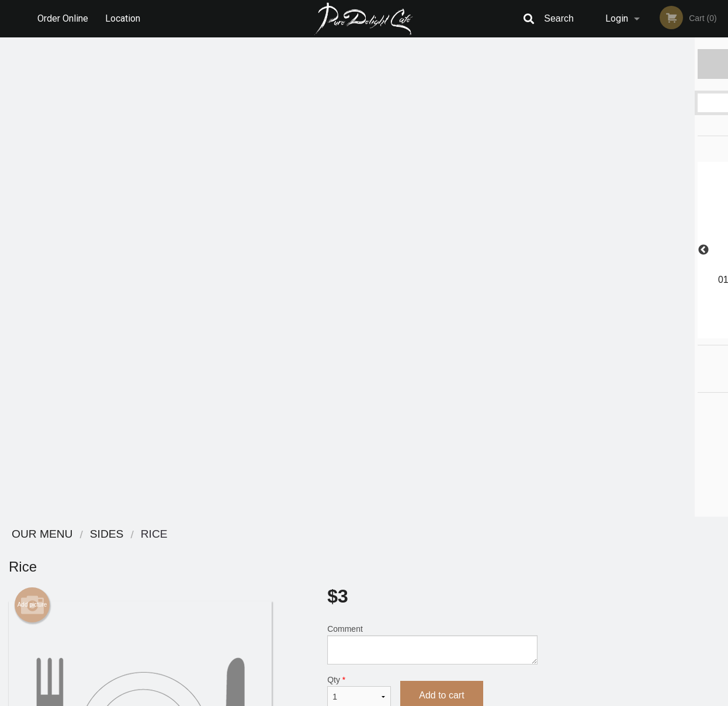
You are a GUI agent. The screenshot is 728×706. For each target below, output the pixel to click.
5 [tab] (663, 333)
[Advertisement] (273, 423)
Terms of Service (384, 698)
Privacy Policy (445, 578)
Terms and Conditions (457, 564)
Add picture (32, 126)
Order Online (63, 18)
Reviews (435, 550)
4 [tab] (646, 333)
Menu (334, 550)
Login (617, 18)
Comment (432, 165)
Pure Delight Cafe (129, 534)
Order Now (637, 63)
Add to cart (441, 216)
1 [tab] (593, 333)
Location (123, 18)
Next (719, 250)
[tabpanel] (637, 243)
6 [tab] (681, 333)
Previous (555, 250)
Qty (359, 212)
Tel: (554, 578)
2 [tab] (611, 333)
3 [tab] (628, 333)
